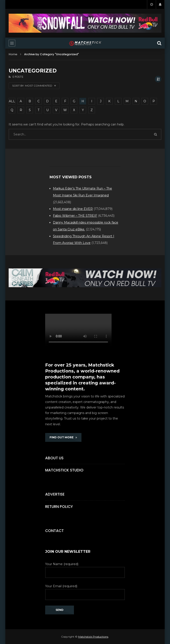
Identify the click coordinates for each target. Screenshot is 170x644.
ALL (12, 101)
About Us (54, 458)
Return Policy (59, 507)
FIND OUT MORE (63, 437)
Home (13, 54)
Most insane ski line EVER (73, 209)
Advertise (55, 494)
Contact (54, 531)
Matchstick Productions (93, 637)
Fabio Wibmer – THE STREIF (75, 216)
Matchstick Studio (64, 470)
